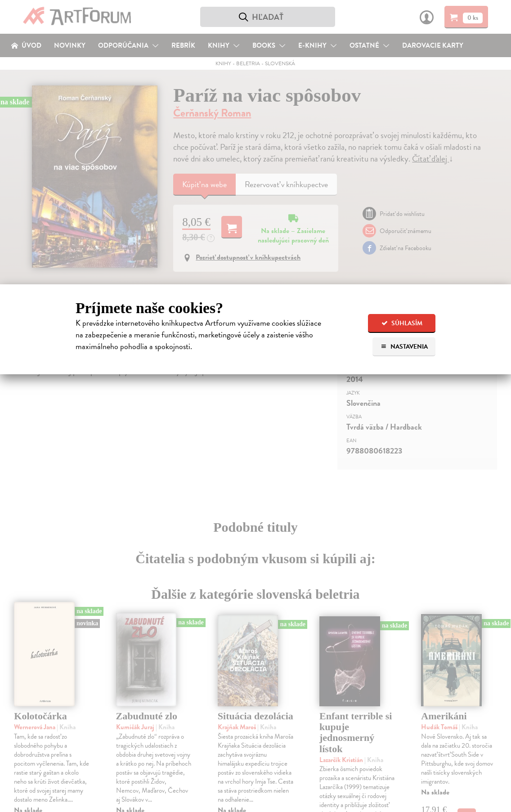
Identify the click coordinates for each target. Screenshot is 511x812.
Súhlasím (402, 323)
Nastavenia (404, 347)
